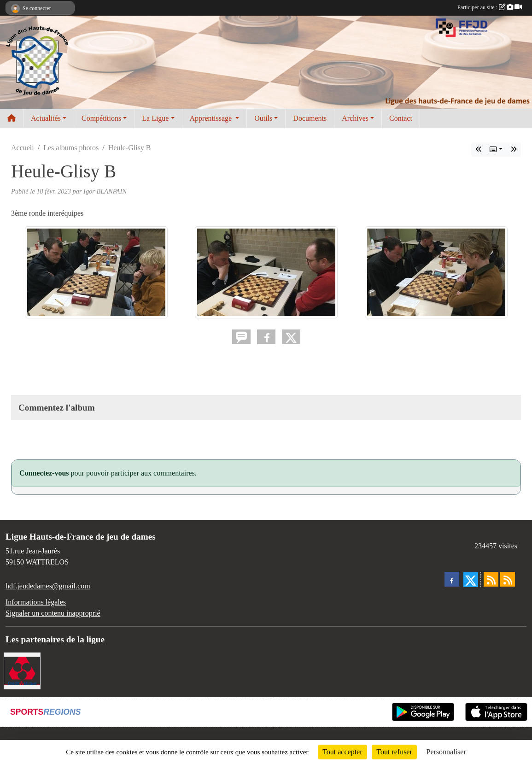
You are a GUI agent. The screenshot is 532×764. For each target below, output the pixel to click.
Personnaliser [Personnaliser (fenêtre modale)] (446, 752)
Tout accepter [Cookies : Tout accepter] (342, 752)
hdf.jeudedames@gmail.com (48, 586)
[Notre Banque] (22, 670)
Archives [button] (355, 118)
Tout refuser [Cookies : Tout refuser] (394, 752)
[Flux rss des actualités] (491, 579)
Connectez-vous (44, 473)
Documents (310, 118)
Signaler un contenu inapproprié (53, 613)
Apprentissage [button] (212, 118)
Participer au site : (490, 7)
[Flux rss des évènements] (508, 579)
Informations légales (36, 602)
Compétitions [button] (101, 118)
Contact (401, 118)
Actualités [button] (46, 118)
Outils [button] (263, 118)
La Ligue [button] (155, 118)
